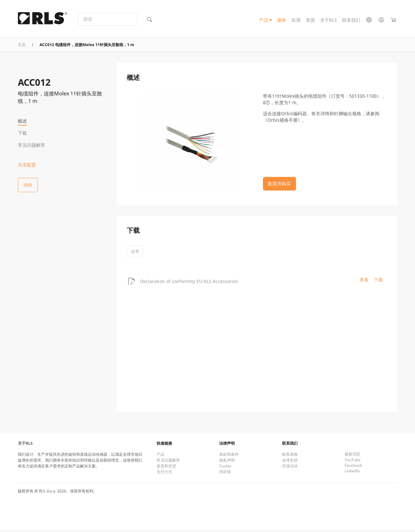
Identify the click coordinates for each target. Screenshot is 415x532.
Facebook (353, 468)
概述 (22, 121)
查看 (364, 282)
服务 (282, 21)
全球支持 (290, 463)
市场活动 (290, 469)
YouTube (353, 462)
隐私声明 (227, 463)
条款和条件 (229, 457)
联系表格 (290, 457)
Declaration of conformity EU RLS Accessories (189, 284)
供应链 (225, 474)
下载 (22, 133)
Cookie (225, 469)
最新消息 (352, 457)
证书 (135, 254)
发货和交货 (166, 469)
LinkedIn (352, 473)
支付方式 (164, 474)
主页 (22, 47)
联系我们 (351, 21)
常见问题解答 (31, 145)
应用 (296, 21)
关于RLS (328, 21)
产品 (264, 21)
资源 (310, 21)
